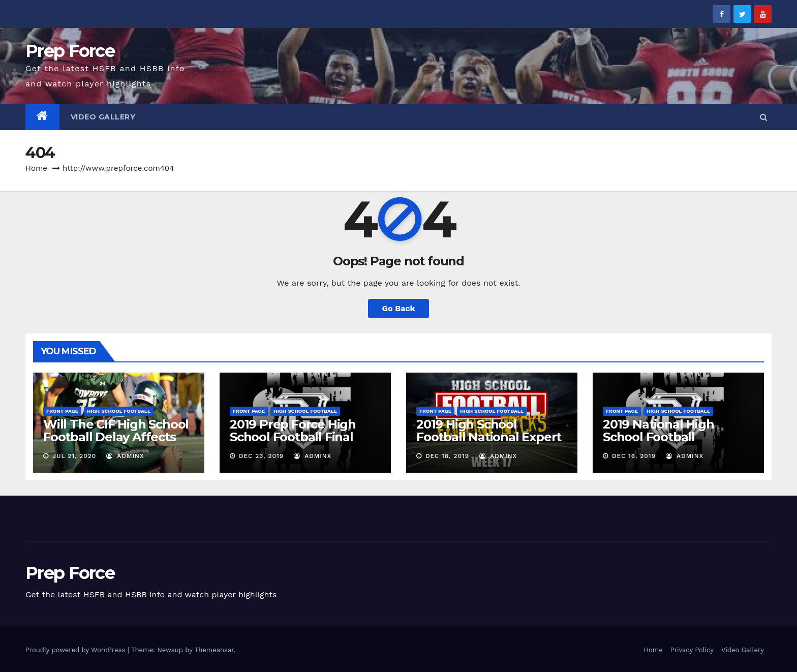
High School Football (119, 411)
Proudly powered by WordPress (76, 650)
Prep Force (70, 51)
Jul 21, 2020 (74, 456)
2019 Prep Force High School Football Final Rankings (293, 437)
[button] (764, 117)
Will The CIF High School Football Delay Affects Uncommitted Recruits (116, 437)
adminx (125, 456)
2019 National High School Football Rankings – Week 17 (662, 437)
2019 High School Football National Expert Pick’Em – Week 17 (489, 437)
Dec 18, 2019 (447, 456)
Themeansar (214, 650)
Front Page (62, 411)
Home (36, 168)
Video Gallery (103, 117)
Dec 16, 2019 (634, 456)
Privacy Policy (692, 650)
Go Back (399, 308)
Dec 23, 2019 (261, 456)
